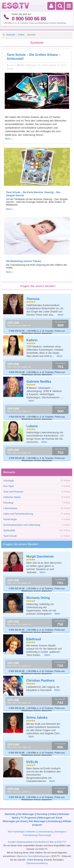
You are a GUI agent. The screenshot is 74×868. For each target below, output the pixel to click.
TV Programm (29, 818)
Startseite (11, 35)
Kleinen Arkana (49, 65)
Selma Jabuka (37, 718)
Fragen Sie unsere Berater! (21, 544)
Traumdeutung (30, 835)
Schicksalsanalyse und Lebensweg (22, 525)
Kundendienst (41, 842)
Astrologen (60, 832)
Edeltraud (34, 639)
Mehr (8, 139)
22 (39, 65)
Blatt (22, 65)
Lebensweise (10, 508)
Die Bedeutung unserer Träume (23, 261)
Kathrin (32, 340)
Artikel (21, 35)
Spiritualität (9, 530)
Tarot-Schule (10, 536)
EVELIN (32, 762)
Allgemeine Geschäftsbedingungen (33, 856)
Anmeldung (54, 821)
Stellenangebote (25, 842)
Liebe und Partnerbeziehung (18, 514)
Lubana (32, 426)
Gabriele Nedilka (39, 382)
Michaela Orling (38, 598)
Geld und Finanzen (13, 492)
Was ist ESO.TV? (58, 842)
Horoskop (8, 503)
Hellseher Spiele (12, 497)
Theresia (33, 299)
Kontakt (11, 842)
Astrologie (9, 481)
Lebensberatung (45, 832)
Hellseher (31, 832)
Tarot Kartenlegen (16, 832)
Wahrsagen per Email (50, 818)
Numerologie (10, 519)
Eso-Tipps (9, 486)
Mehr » (10, 209)
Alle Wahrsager (26, 814)
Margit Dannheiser (40, 556)
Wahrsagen (31, 65)
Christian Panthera (40, 681)
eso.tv (13, 65)
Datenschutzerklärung (37, 863)
